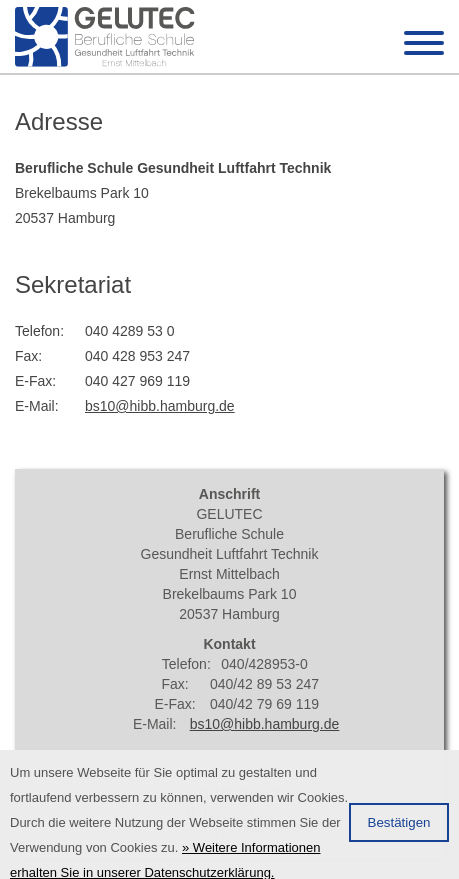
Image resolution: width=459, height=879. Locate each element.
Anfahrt (229, 774)
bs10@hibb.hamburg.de (160, 406)
